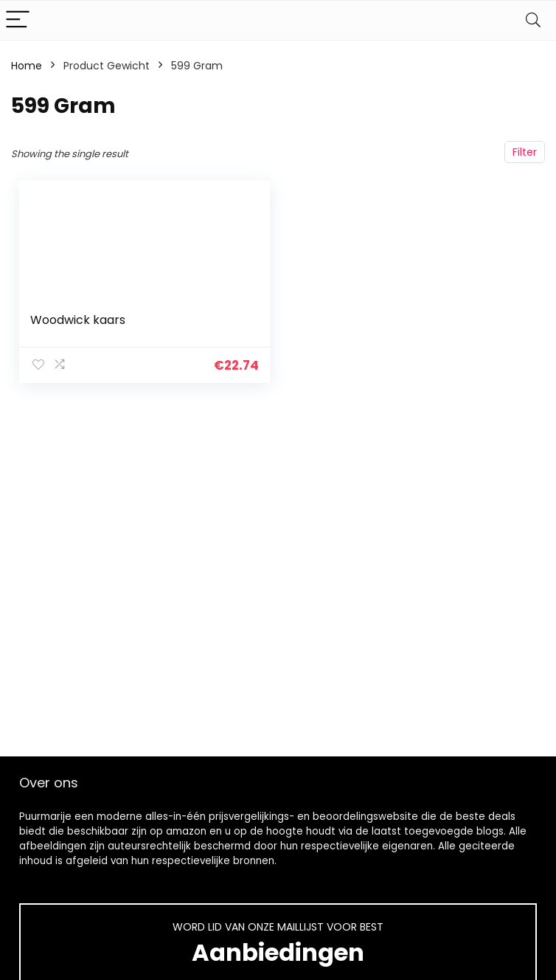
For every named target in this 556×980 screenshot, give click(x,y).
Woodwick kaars (78, 320)
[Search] (533, 20)
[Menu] (18, 20)
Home (27, 66)
